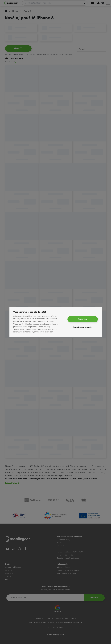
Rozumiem (83, 319)
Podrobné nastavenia (83, 327)
